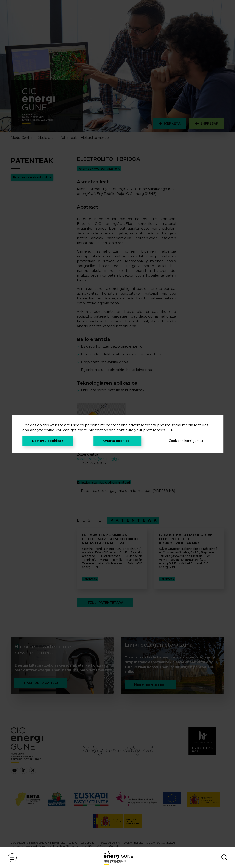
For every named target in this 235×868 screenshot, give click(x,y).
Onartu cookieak (117, 441)
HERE (171, 430)
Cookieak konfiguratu (186, 441)
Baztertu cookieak (48, 441)
